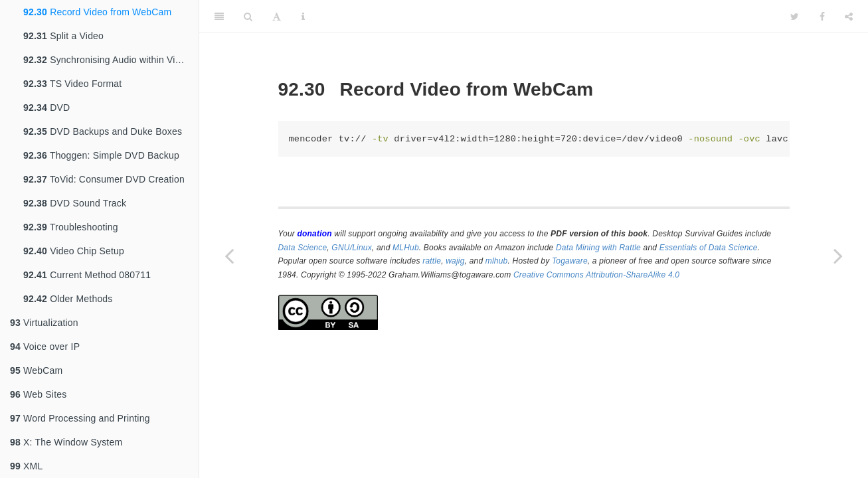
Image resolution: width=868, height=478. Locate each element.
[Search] (248, 17)
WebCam (36, 370)
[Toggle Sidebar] (219, 17)
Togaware (570, 261)
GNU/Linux (352, 248)
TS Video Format (72, 84)
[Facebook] (822, 17)
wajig (455, 261)
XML (26, 466)
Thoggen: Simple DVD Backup (101, 155)
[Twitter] (795, 17)
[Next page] (838, 256)
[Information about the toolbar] (303, 17)
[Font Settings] (277, 17)
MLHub (406, 248)
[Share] (849, 17)
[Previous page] (229, 256)
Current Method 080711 (87, 275)
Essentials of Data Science (709, 248)
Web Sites (38, 394)
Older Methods (68, 299)
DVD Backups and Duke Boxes (103, 131)
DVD (46, 108)
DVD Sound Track (75, 203)
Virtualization (44, 323)
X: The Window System (66, 442)
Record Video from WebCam (97, 12)
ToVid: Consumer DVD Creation (104, 179)
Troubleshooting (71, 227)
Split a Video (63, 36)
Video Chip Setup (74, 251)
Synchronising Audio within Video (107, 60)
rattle (432, 261)
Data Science (303, 248)
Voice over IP (45, 347)
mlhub (497, 261)
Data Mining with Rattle (598, 248)
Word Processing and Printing (80, 418)
